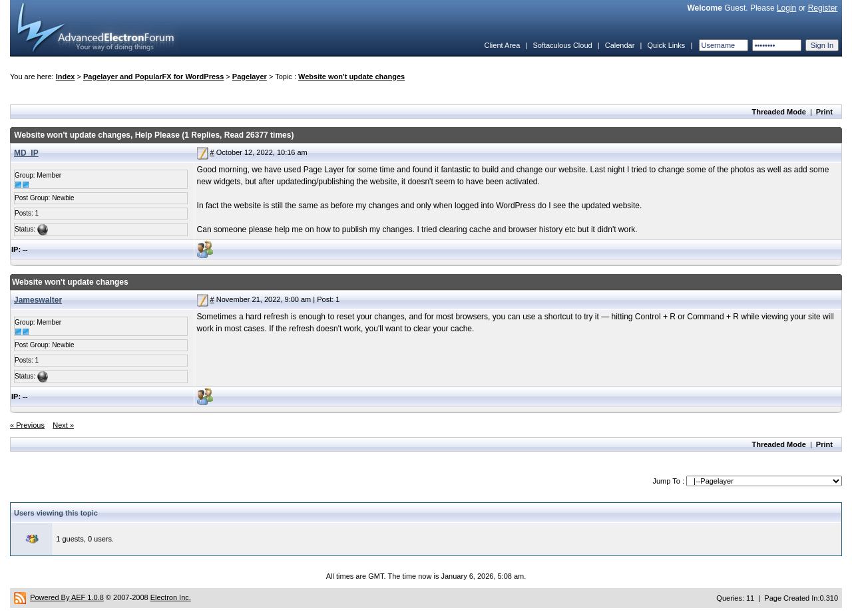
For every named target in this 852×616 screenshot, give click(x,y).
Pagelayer (250, 77)
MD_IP (26, 153)
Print (824, 112)
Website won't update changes (351, 77)
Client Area (502, 45)
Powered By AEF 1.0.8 (67, 597)
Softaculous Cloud (562, 45)
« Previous (27, 425)
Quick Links (666, 45)
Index (66, 77)
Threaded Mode (779, 112)
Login (786, 8)
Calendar (620, 45)
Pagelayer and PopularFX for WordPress (153, 77)
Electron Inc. (171, 597)
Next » (63, 425)
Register (823, 8)
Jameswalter (38, 300)
